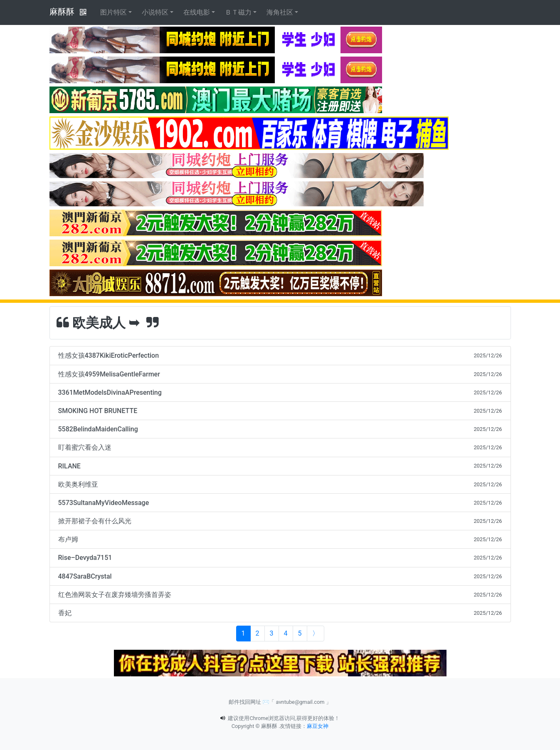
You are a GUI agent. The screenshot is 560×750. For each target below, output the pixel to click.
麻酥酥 (62, 12)
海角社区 (280, 12)
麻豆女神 (318, 726)
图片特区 (113, 12)
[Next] (316, 634)
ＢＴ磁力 (238, 12)
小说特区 (155, 12)
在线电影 (197, 12)
